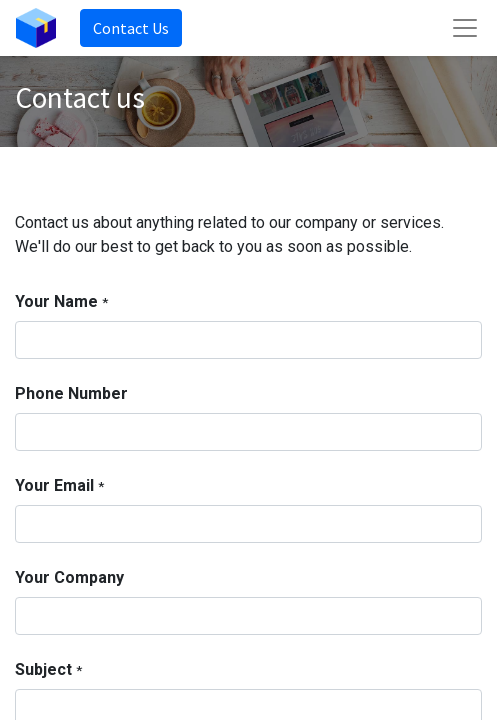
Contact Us (131, 28)
